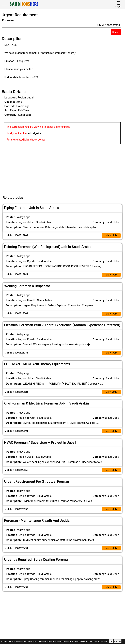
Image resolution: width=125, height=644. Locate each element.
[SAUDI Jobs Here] (24, 6)
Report (116, 32)
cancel (118, 641)
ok (111, 641)
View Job (111, 236)
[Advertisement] (64, 168)
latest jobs (34, 133)
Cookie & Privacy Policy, (76, 642)
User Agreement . (101, 642)
